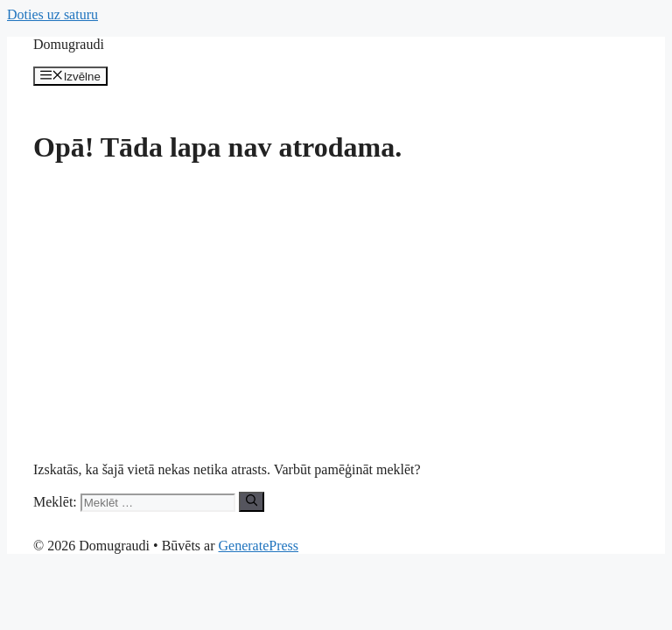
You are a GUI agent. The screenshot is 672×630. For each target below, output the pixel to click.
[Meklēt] (252, 501)
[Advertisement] (336, 304)
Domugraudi (69, 44)
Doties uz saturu (52, 14)
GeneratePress (259, 546)
